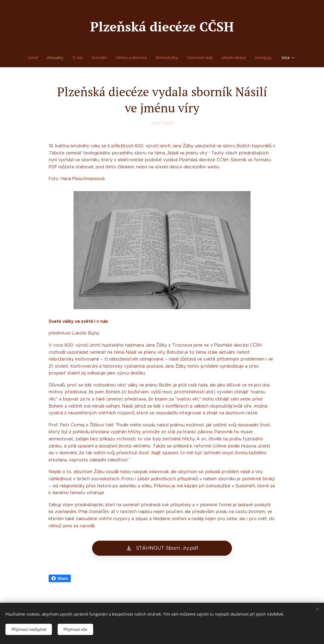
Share (60, 578)
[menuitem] (37, 58)
